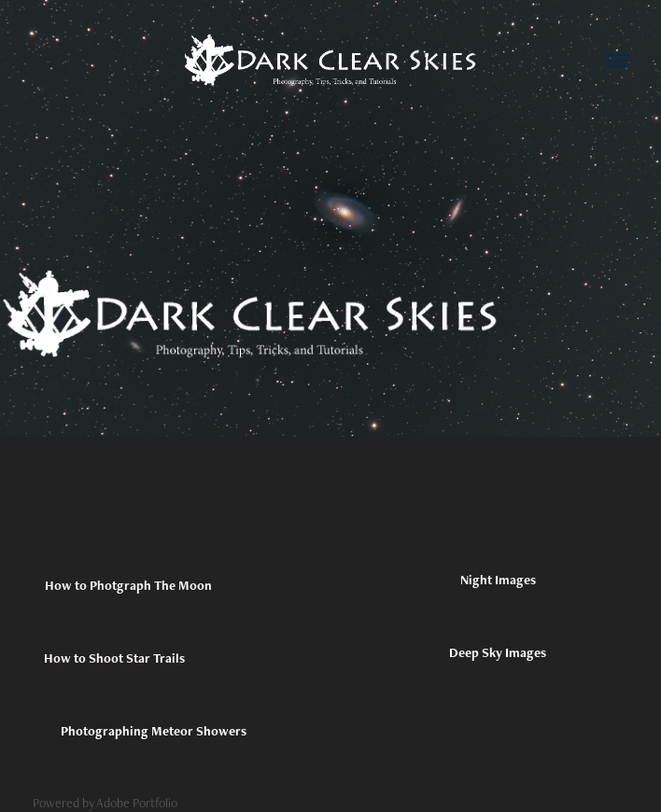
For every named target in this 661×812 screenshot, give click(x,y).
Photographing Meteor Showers (154, 731)
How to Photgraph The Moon (128, 585)
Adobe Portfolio (137, 803)
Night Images (498, 580)
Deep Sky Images (498, 652)
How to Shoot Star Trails (114, 658)
